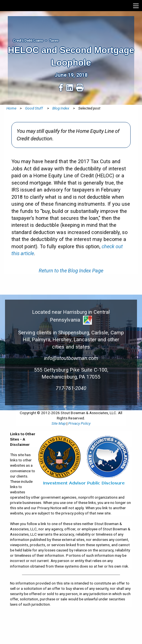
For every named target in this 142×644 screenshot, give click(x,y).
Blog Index (61, 108)
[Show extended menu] (136, 6)
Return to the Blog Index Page (71, 271)
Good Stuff (34, 108)
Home (11, 108)
